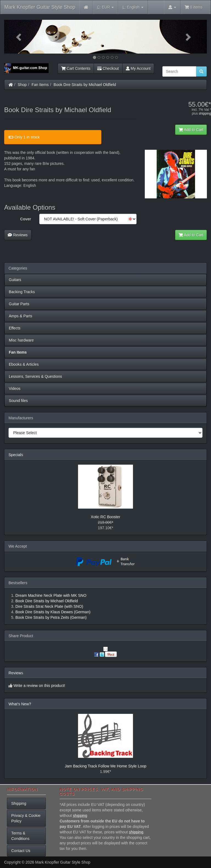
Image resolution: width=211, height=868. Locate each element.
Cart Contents (76, 68)
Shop (22, 85)
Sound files (18, 401)
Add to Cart (191, 130)
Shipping (19, 803)
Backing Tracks (22, 292)
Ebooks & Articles (24, 364)
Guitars (15, 280)
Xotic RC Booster (105, 517)
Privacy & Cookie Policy (26, 818)
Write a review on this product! (39, 686)
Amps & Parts (21, 316)
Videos (15, 389)
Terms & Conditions (20, 836)
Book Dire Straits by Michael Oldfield (85, 85)
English (133, 7)
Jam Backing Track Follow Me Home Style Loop (105, 766)
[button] (19, 37)
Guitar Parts (19, 304)
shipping (205, 113)
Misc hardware (21, 340)
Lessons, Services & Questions (35, 376)
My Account (138, 68)
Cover (26, 219)
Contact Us (21, 851)
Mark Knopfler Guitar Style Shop (40, 7)
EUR (105, 7)
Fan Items (40, 85)
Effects (15, 328)
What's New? (20, 704)
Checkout (108, 68)
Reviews (18, 235)
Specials (16, 455)
